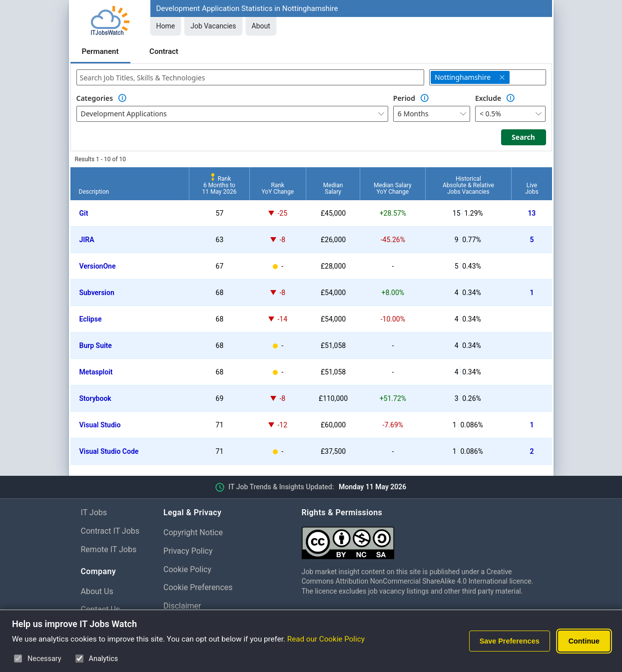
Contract (164, 51)
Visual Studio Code (109, 451)
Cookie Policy (187, 569)
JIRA (87, 240)
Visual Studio (100, 425)
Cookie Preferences (198, 587)
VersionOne (98, 266)
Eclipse (91, 319)
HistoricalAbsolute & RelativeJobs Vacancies (468, 185)
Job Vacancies (213, 26)
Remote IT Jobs (109, 549)
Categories (95, 98)
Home (166, 26)
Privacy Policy (188, 551)
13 (532, 213)
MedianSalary (333, 188)
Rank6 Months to (219, 185)
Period (404, 98)
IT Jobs (94, 512)
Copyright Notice (193, 532)
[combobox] (250, 77)
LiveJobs (532, 188)
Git (84, 213)
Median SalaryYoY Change (393, 188)
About (261, 26)
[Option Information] (122, 98)
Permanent (100, 51)
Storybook (95, 398)
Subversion (97, 293)
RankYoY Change (278, 188)
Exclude (488, 98)
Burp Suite (96, 345)
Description (94, 192)
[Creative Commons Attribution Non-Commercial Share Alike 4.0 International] (422, 539)
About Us (97, 591)
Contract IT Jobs (110, 531)
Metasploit (96, 372)
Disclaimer (182, 606)
